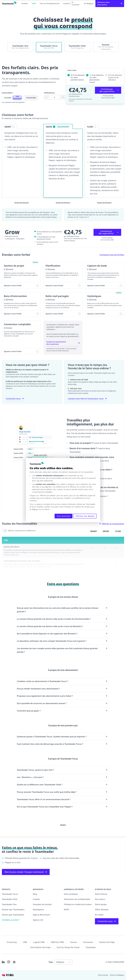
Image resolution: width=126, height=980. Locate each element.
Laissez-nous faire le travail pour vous (87, 399)
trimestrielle (31, 98)
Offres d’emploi (102, 910)
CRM (25, 942)
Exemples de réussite (42, 904)
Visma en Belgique (117, 975)
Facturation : (8, 93)
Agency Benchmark (41, 915)
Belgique (89, 3)
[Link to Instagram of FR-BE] (9, 962)
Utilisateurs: (49, 93)
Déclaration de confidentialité (77, 899)
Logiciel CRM (39, 942)
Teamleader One (9, 904)
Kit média (99, 915)
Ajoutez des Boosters (22, 203)
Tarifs (34, 3)
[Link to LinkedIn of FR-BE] (3, 962)
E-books (36, 899)
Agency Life (38, 920)
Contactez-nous (15, 399)
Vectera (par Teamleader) (13, 915)
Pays (51, 962)
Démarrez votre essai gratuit (110, 3)
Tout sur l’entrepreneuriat (49, 3)
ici (78, 334)
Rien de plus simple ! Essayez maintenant (26, 872)
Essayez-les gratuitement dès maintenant (63, 343)
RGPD (67, 910)
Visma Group (103, 975)
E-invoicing (12, 942)
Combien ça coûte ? (11, 920)
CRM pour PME (57, 942)
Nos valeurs (100, 899)
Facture (73, 942)
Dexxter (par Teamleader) (13, 910)
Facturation (88, 942)
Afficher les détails (85, 516)
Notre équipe (101, 904)
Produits (25, 3)
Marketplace (38, 910)
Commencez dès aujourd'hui (109, 90)
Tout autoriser (64, 516)
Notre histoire (101, 894)
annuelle (13, 98)
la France (46, 509)
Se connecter (74, 3)
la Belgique (34, 509)
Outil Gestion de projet (40, 947)
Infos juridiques (71, 894)
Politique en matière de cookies (78, 904)
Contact (66, 3)
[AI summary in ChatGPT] (14, 962)
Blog (35, 894)
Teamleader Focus (10, 894)
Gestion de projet (107, 942)
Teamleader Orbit (10, 899)
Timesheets (91, 947)
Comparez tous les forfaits (112, 255)
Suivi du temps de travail (68, 947)
